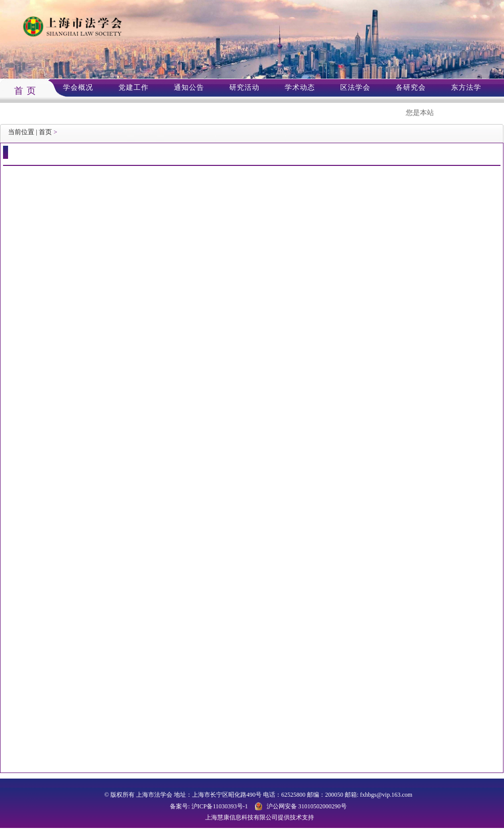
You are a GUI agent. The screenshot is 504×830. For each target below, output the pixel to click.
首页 (45, 132)
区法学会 (355, 87)
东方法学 (466, 87)
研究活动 (244, 87)
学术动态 (300, 87)
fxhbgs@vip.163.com (386, 795)
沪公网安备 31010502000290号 (307, 806)
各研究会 (411, 87)
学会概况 (78, 87)
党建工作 (134, 87)
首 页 (25, 91)
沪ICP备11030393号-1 (220, 806)
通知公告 (189, 87)
